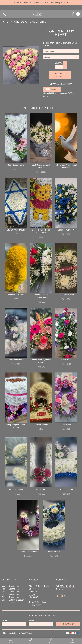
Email (31, 620)
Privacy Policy (35, 605)
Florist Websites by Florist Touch (17, 633)
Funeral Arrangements (29, 22)
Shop (7, 22)
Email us (60, 589)
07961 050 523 (67, 586)
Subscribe (68, 624)
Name (4, 620)
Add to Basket (60, 75)
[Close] (79, 3)
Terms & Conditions (37, 602)
